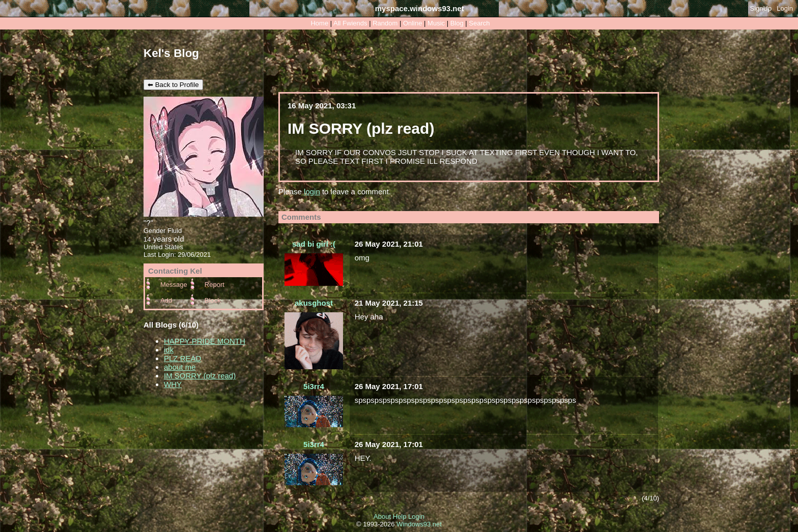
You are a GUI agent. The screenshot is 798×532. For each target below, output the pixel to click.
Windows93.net (419, 524)
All (350, 23)
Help (400, 516)
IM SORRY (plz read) (200, 376)
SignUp (761, 8)
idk (169, 350)
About (382, 516)
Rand (385, 23)
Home (319, 23)
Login (785, 8)
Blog (457, 23)
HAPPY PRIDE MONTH (205, 341)
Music (436, 23)
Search (479, 23)
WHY (173, 384)
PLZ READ (182, 358)
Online (413, 23)
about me (180, 367)
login (312, 191)
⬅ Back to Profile (173, 85)
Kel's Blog (171, 53)
